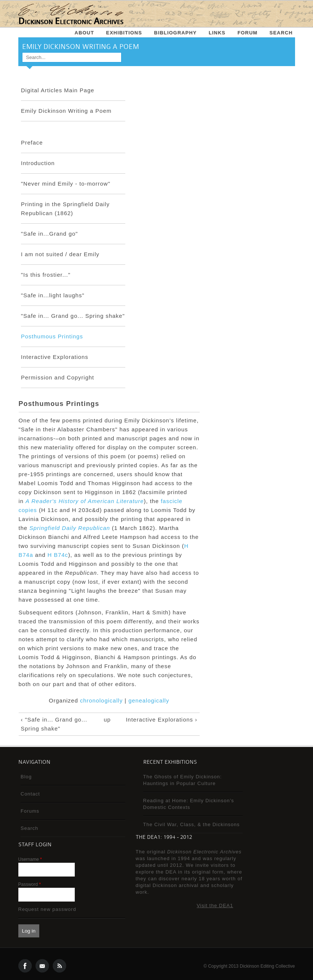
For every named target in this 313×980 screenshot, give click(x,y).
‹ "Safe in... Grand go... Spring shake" (54, 724)
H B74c (58, 555)
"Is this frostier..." (46, 275)
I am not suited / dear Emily (60, 254)
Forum (248, 33)
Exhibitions (124, 33)
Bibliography (175, 33)
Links (217, 33)
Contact (30, 794)
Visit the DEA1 (215, 905)
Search (281, 33)
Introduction (38, 163)
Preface (32, 142)
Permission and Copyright (58, 377)
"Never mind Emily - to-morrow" (66, 184)
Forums (30, 811)
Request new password (47, 909)
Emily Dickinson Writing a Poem (66, 111)
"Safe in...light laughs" (53, 295)
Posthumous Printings (52, 336)
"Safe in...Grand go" (49, 234)
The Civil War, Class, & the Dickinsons (192, 824)
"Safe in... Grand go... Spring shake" (73, 316)
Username (30, 859)
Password (30, 884)
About (84, 33)
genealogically (149, 700)
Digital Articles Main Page (58, 90)
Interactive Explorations (55, 357)
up (107, 720)
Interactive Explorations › (161, 720)
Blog (26, 777)
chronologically (101, 700)
